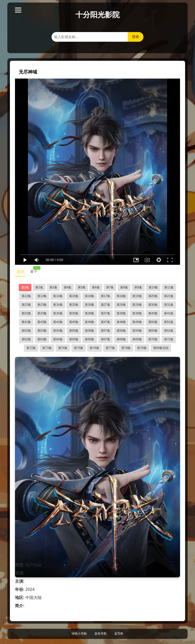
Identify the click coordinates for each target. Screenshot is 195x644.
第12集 (26, 296)
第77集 (110, 348)
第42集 (26, 322)
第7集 (110, 287)
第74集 (63, 348)
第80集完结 (161, 348)
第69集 (137, 339)
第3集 (53, 287)
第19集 (137, 296)
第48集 (121, 322)
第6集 (96, 287)
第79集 (142, 348)
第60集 (153, 331)
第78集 (126, 348)
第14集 (58, 296)
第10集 (153, 287)
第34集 (58, 313)
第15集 (74, 296)
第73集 (47, 348)
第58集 (121, 331)
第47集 (105, 322)
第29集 (137, 305)
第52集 (26, 331)
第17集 (105, 296)
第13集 (42, 296)
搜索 (136, 37)
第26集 (90, 305)
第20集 (153, 296)
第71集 (169, 339)
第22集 (26, 305)
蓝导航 (119, 634)
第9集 (138, 287)
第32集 (26, 313)
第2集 (39, 287)
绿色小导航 (79, 634)
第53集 (42, 331)
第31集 (169, 305)
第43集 (42, 322)
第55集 (74, 331)
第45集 (74, 322)
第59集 (137, 331)
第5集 (82, 287)
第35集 (74, 313)
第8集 (124, 287)
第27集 (105, 305)
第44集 (58, 322)
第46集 (90, 322)
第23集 (42, 305)
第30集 (153, 305)
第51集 (169, 322)
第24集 (58, 305)
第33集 (42, 313)
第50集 (153, 322)
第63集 (42, 339)
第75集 (79, 348)
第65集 (74, 339)
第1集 (25, 287)
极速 (21, 271)
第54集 (58, 331)
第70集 (153, 339)
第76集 (94, 348)
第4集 (68, 287)
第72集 (31, 348)
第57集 (105, 331)
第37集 (105, 313)
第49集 (137, 322)
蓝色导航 (101, 634)
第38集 (121, 313)
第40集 (153, 313)
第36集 (90, 313)
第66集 (90, 339)
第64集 (58, 339)
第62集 (26, 339)
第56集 (90, 331)
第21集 (169, 296)
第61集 (169, 331)
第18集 (121, 296)
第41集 (169, 313)
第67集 (105, 339)
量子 (35, 270)
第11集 (169, 287)
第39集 (137, 313)
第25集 (74, 305)
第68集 (121, 339)
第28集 (121, 305)
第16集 (90, 296)
